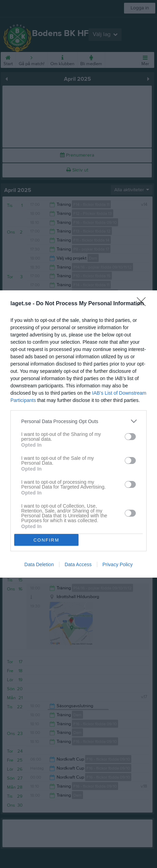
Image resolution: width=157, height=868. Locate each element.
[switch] (130, 437)
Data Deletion (39, 564)
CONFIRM (46, 540)
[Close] (143, 304)
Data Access (78, 564)
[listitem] (78, 421)
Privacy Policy (118, 564)
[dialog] (78, 434)
